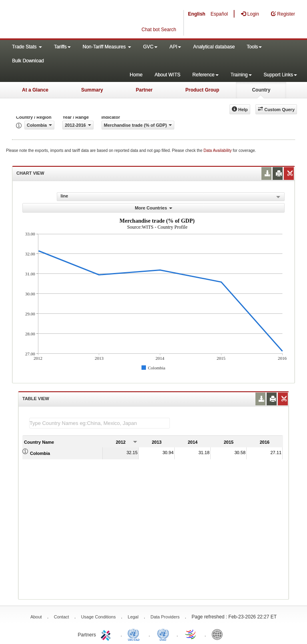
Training (241, 75)
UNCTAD (135, 634)
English (196, 14)
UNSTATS (163, 634)
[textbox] (100, 423)
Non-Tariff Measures (107, 47)
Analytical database (214, 47)
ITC (107, 634)
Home (136, 75)
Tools (254, 47)
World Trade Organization (191, 634)
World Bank (219, 634)
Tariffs (62, 47)
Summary (92, 90)
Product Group (202, 90)
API (175, 47)
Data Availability (218, 151)
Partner (144, 90)
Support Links (280, 75)
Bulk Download (28, 61)
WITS (80, 20)
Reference (205, 75)
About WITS (168, 75)
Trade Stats (27, 47)
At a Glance (35, 90)
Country (261, 90)
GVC (150, 47)
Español (219, 14)
